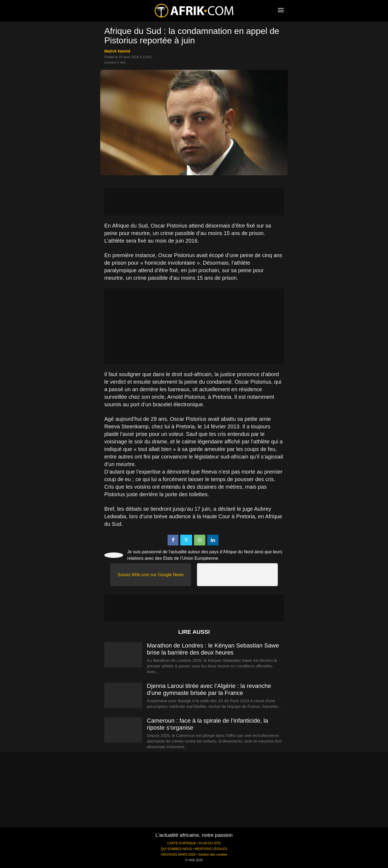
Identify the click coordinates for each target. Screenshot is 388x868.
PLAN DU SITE (210, 843)
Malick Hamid (117, 51)
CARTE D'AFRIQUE (181, 843)
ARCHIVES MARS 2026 (178, 855)
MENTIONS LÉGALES (211, 849)
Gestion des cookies (213, 855)
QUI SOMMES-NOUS (176, 849)
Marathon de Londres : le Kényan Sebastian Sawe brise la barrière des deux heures (213, 649)
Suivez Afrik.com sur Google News (150, 575)
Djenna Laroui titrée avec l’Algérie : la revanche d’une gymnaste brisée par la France (209, 689)
